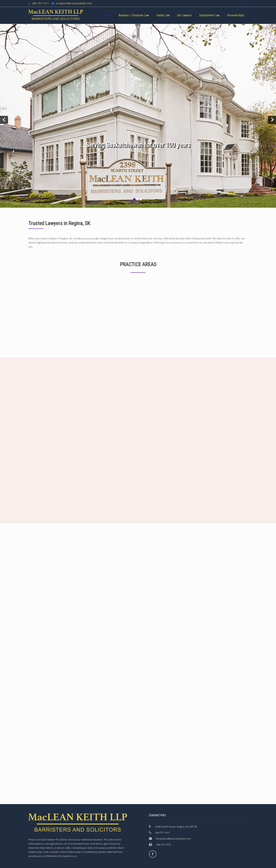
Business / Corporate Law (134, 15)
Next (272, 120)
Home (108, 15)
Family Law (163, 15)
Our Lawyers (184, 15)
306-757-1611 (41, 3)
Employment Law (209, 15)
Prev (4, 120)
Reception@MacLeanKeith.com (173, 839)
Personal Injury (236, 15)
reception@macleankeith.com (74, 3)
